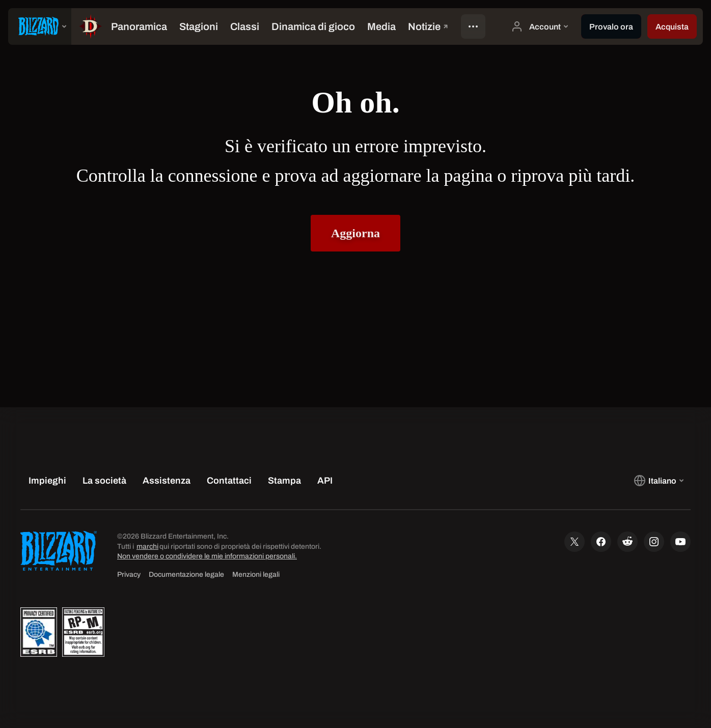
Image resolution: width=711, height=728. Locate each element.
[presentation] (40, 26)
